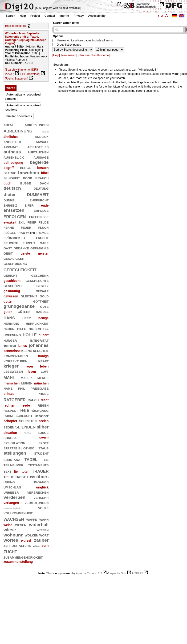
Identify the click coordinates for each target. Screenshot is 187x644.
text (7, 471)
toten (25, 472)
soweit (43, 438)
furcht (29, 243)
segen (9, 427)
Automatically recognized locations (23, 108)
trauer (40, 471)
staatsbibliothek (19, 448)
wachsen (14, 519)
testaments (38, 465)
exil (22, 222)
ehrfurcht (39, 200)
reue (24, 410)
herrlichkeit (37, 323)
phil (22, 388)
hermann (11, 323)
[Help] (56, 55)
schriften (28, 421)
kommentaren (16, 356)
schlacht (24, 415)
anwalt (42, 142)
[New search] (69, 55)
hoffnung (12, 335)
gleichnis (29, 296)
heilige (44, 318)
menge (43, 378)
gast (8, 248)
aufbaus (12, 152)
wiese (10, 530)
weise (8, 525)
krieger (11, 366)
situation (10, 433)
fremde (42, 232)
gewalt (42, 291)
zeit (7, 545)
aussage (41, 157)
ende (45, 205)
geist (8, 253)
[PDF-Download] (30, 74)
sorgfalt (12, 438)
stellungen (15, 453)
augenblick (14, 157)
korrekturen (15, 361)
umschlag (12, 487)
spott (43, 443)
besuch (43, 168)
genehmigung (15, 263)
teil (45, 459)
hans (9, 317)
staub (44, 448)
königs (43, 356)
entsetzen (14, 210)
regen (43, 405)
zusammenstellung (18, 562)
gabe (44, 243)
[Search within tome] (18, 70)
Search (11, 16)
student (41, 453)
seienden (25, 426)
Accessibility (97, 16)
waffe (32, 519)
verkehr (41, 497)
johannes (39, 345)
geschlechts (37, 280)
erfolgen (15, 216)
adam (45, 132)
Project (35, 16)
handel (42, 311)
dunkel (10, 200)
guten (8, 312)
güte (44, 306)
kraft (43, 361)
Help (23, 16)
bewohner (29, 173)
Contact (50, 16)
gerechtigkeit (20, 269)
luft (45, 371)
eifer (29, 205)
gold (44, 296)
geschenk (40, 275)
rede (26, 405)
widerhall (39, 525)
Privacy (79, 16)
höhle (30, 334)
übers (42, 477)
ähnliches (11, 137)
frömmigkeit (14, 238)
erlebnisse (39, 217)
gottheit (41, 301)
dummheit (38, 194)
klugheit (41, 350)
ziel (36, 545)
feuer (26, 227)
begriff (9, 168)
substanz (12, 459)
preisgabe (40, 388)
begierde (39, 162)
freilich (30, 233)
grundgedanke (19, 306)
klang (27, 350)
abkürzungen (37, 125)
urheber (11, 492)
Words (11, 88)
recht (45, 400)
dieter (10, 194)
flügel (10, 232)
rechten (9, 405)
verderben (14, 497)
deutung (41, 188)
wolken (32, 535)
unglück (43, 487)
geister (43, 253)
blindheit (12, 178)
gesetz (42, 286)
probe (43, 393)
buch (7, 183)
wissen (43, 530)
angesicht (13, 142)
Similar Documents (19, 116)
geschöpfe (13, 286)
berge (25, 167)
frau (21, 232)
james (22, 346)
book (28, 178)
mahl (9, 377)
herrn (9, 328)
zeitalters (21, 545)
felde (44, 222)
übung (9, 482)
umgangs (41, 482)
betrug (10, 173)
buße (26, 183)
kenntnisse (12, 351)
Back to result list (16, 26)
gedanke (21, 248)
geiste (25, 253)
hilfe (22, 328)
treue (9, 477)
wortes (11, 540)
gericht (10, 275)
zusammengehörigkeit (23, 557)
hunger (10, 340)
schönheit (42, 416)
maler (26, 378)
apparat (11, 147)
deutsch (12, 188)
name (8, 388)
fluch (43, 227)
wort (44, 535)
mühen (27, 383)
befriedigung (13, 163)
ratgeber (15, 399)
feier (32, 222)
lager (29, 366)
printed (9, 394)
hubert (43, 335)
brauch (42, 178)
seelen (43, 421)
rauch (33, 400)
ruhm (8, 415)
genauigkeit (14, 258)
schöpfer (10, 421)
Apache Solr (118, 573)
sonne (27, 433)
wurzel (26, 540)
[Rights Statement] (17, 79)
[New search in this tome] (94, 55)
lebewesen (13, 371)
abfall (10, 125)
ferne (9, 227)
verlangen (11, 503)
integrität (39, 340)
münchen (41, 383)
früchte (11, 243)
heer (27, 318)
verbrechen (38, 492)
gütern (24, 311)
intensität (10, 346)
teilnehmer (14, 465)
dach (44, 183)
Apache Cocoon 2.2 (89, 573)
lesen (32, 372)
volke (43, 508)
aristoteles (38, 147)
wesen (21, 525)
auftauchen (38, 152)
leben (44, 366)
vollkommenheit (18, 513)
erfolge (41, 210)
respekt (11, 410)
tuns (31, 477)
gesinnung (12, 291)
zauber (41, 540)
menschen (12, 383)
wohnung (14, 535)
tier (16, 472)
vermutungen (37, 502)
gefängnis (39, 248)
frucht (42, 238)
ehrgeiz (10, 205)
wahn (44, 519)
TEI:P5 (139, 573)
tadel (31, 459)
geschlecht (12, 281)
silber (43, 427)
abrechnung (18, 130)
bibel (45, 173)
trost (20, 477)
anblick (42, 136)
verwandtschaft (12, 508)
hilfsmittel (39, 328)
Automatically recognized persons (23, 97)
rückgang (40, 410)
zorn (45, 546)
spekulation (14, 443)
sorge (43, 432)
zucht (10, 551)
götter (8, 301)
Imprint (64, 16)
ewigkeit (10, 222)
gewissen (11, 296)
